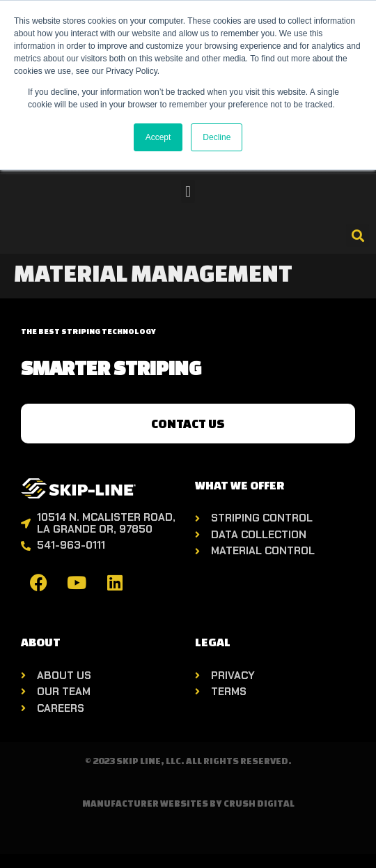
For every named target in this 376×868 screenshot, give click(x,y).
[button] (188, 191)
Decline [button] (217, 137)
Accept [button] (158, 137)
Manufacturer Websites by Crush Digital (188, 804)
